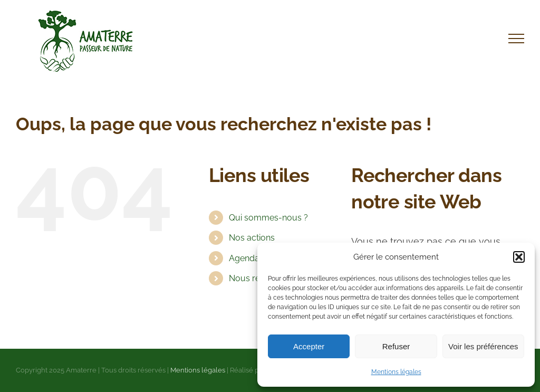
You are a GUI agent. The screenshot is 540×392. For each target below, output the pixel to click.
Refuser (396, 346)
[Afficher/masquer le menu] (516, 39)
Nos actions (252, 238)
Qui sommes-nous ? (268, 218)
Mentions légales (396, 372)
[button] (519, 257)
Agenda (244, 258)
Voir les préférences (483, 346)
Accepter (309, 346)
